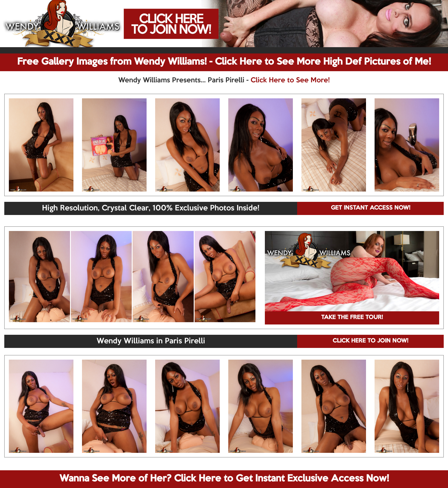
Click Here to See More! (290, 80)
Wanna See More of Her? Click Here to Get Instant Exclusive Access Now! (224, 479)
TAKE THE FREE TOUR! (352, 318)
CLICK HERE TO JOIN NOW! (370, 341)
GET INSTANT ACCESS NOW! (371, 208)
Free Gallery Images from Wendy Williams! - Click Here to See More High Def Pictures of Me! (224, 62)
